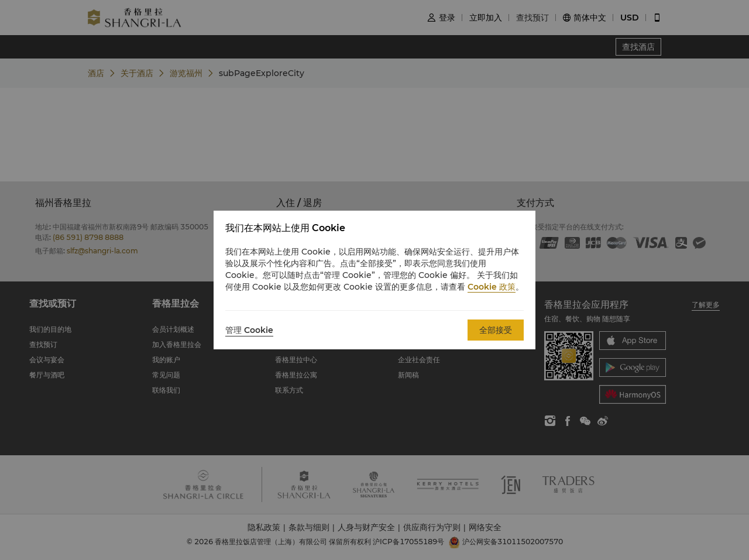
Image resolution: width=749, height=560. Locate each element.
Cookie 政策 (492, 287)
